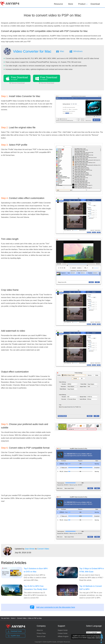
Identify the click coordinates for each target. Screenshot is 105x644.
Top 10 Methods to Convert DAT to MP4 (91, 588)
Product (82, 4)
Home (13, 618)
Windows (78, 51)
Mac (62, 51)
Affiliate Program (63, 636)
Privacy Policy (41, 633)
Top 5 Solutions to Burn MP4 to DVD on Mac (36, 570)
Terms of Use (41, 636)
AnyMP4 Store (14, 636)
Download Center (15, 631)
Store (71, 4)
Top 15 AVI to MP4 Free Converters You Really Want (35, 588)
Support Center (63, 630)
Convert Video (43, 549)
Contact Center (63, 633)
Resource (58, 4)
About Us (40, 630)
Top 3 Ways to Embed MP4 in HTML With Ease (92, 570)
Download (95, 4)
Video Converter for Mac (32, 51)
